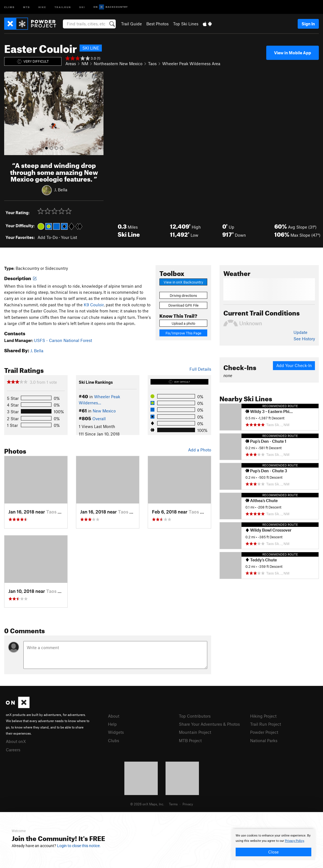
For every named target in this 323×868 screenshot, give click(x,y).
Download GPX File (183, 305)
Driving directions (183, 295)
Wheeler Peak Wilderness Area (191, 63)
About (114, 716)
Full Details (200, 369)
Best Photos (157, 24)
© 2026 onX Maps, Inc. (147, 804)
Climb (9, 7)
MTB (27, 7)
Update (300, 332)
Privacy (188, 804)
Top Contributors (195, 716)
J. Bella (61, 190)
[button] (10, 113)
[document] (273, 845)
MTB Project (190, 740)
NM (85, 63)
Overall (99, 419)
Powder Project (264, 732)
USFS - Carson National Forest (63, 340)
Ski (82, 7)
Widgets (116, 732)
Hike (42, 7)
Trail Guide (131, 24)
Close (273, 852)
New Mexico (104, 411)
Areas (71, 63)
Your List (69, 237)
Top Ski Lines (186, 24)
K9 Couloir (94, 305)
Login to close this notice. (79, 846)
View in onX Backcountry (183, 282)
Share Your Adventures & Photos (209, 724)
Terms (173, 804)
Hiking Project (263, 716)
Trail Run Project (266, 724)
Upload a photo (183, 323)
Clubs (114, 740)
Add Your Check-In (294, 365)
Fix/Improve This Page (183, 333)
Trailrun (63, 7)
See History (304, 339)
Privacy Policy (294, 841)
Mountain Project (195, 732)
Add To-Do (48, 237)
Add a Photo (200, 450)
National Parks (264, 740)
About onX (16, 741)
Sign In (308, 24)
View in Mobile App (293, 53)
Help (112, 724)
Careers (13, 750)
